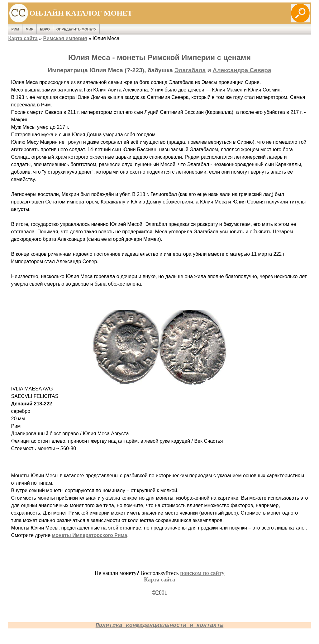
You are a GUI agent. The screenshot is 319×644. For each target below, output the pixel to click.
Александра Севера (242, 70)
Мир (29, 29)
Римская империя (65, 38)
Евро (45, 29)
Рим (15, 29)
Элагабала (190, 70)
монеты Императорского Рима (90, 535)
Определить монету (76, 29)
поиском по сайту (202, 573)
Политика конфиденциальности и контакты (159, 625)
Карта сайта (23, 38)
